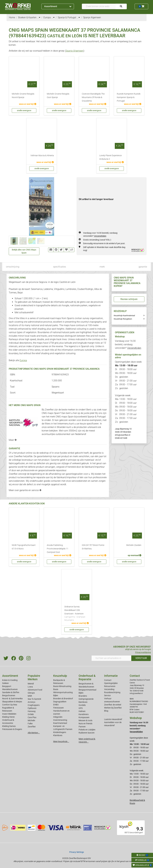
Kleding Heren (8, 717)
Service (107, 695)
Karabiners (84, 714)
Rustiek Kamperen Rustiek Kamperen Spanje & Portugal (129, 97)
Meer (13, 440)
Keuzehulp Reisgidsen (123, 319)
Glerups (31, 693)
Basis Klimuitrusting (62, 686)
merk (102, 267)
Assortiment (58, 6)
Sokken (5, 683)
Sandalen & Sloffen (11, 692)
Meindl (31, 684)
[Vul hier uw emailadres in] (111, 658)
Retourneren (110, 686)
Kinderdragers (60, 732)
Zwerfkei (32, 727)
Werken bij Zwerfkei (113, 708)
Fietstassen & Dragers (12, 729)
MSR (30, 696)
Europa (23, 360)
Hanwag (32, 711)
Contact (108, 680)
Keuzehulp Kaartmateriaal (124, 316)
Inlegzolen (58, 717)
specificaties (60, 267)
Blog (106, 711)
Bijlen (56, 695)
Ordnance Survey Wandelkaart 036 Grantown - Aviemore (77, 614)
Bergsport (7, 686)
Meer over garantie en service (25, 490)
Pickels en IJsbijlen (87, 730)
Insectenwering (60, 720)
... (39, 17)
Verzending (109, 689)
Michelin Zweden (134, 545)
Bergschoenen (9, 695)
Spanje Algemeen (75, 51)
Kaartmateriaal (60, 723)
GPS (81, 708)
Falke (30, 724)
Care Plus (32, 717)
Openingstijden (111, 683)
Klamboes (58, 735)
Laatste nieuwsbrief (113, 719)
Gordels (82, 705)
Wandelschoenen (10, 689)
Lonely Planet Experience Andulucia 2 (110, 157)
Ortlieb (31, 714)
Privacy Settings (77, 852)
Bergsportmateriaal (87, 690)
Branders (83, 696)
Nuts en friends (85, 724)
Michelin (31, 720)
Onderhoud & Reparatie (87, 677)
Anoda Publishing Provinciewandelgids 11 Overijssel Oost (58, 549)
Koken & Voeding (10, 680)
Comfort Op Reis (10, 705)
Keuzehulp (60, 676)
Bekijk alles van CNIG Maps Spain (24, 251)
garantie (143, 267)
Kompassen (84, 717)
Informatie (111, 676)
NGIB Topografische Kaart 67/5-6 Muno (24, 547)
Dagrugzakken (60, 702)
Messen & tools (85, 720)
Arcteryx (32, 702)
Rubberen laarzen (87, 733)
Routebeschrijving (112, 692)
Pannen (82, 727)
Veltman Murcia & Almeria (42, 156)
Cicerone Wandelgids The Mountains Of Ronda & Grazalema (93, 97)
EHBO (56, 705)
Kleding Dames (9, 726)
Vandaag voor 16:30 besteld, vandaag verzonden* (128, 344)
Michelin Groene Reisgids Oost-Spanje (58, 96)
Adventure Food (35, 690)
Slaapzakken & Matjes (12, 702)
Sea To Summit (34, 699)
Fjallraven (32, 708)
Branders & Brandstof (63, 699)
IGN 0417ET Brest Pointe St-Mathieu (93, 547)
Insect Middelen (9, 714)
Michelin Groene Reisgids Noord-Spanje (23, 96)
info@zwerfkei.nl (123, 435)
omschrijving (13, 267)
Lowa (30, 687)
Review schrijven (129, 299)
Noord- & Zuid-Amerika (12, 699)
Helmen (82, 711)
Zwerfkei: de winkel (113, 705)
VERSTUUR (141, 658)
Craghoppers (34, 705)
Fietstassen (58, 708)
